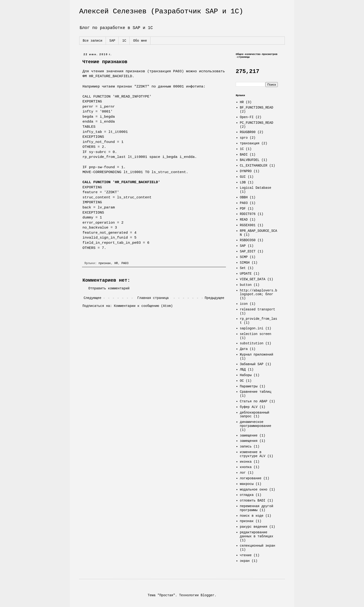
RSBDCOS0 (248, 240)
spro (244, 138)
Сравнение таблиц (256, 392)
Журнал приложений (257, 355)
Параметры (249, 386)
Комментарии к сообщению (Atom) (143, 306)
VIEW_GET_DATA (253, 279)
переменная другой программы (257, 508)
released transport (258, 309)
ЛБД (243, 370)
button (246, 285)
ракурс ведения (254, 527)
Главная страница (153, 298)
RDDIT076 (248, 214)
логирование (251, 478)
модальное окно (254, 490)
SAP (112, 41)
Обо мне (140, 41)
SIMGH (245, 263)
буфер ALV (249, 407)
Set (243, 268)
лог (243, 473)
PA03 (125, 263)
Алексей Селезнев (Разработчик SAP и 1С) (161, 11)
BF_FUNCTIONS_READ (257, 108)
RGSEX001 (248, 225)
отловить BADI (253, 501)
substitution (252, 343)
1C (242, 149)
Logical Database (256, 188)
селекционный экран (258, 546)
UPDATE (246, 274)
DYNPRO (246, 171)
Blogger (208, 595)
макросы (247, 484)
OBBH (244, 197)
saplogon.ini (252, 328)
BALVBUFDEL (250, 160)
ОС (242, 381)
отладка (247, 495)
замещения (249, 441)
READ (244, 220)
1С (124, 41)
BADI (244, 155)
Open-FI (247, 117)
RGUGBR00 (248, 132)
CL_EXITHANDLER (254, 166)
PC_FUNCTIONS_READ (257, 123)
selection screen (256, 334)
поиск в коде (252, 516)
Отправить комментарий (109, 288)
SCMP (244, 257)
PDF (243, 209)
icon (244, 304)
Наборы (246, 375)
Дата (244, 349)
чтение (246, 555)
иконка (246, 462)
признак (105, 263)
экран (245, 561)
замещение (249, 436)
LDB (243, 182)
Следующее (93, 298)
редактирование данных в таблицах (257, 534)
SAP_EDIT (248, 251)
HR (116, 263)
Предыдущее (214, 298)
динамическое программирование (256, 424)
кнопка (246, 467)
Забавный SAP (252, 364)
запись (246, 447)
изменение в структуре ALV (253, 454)
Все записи (93, 41)
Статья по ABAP (254, 401)
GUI (243, 177)
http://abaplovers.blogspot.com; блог (259, 293)
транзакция (250, 143)
